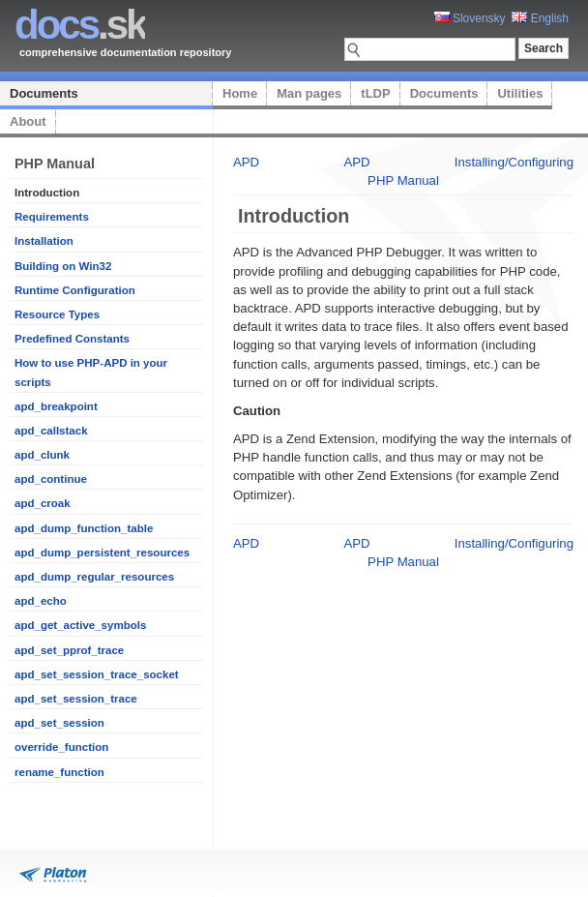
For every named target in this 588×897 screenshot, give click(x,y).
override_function (61, 747)
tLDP (375, 93)
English (540, 18)
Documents (44, 93)
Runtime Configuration (75, 290)
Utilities (520, 93)
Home (240, 93)
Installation (44, 241)
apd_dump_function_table (84, 528)
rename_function (59, 772)
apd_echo (41, 601)
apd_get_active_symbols (80, 625)
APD (246, 162)
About (28, 121)
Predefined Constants (72, 339)
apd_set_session (59, 723)
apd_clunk (42, 455)
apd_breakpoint (56, 406)
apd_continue (51, 479)
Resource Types (57, 314)
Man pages (309, 93)
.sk (80, 25)
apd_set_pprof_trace (69, 650)
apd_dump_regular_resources (94, 577)
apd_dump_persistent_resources (102, 553)
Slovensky (470, 18)
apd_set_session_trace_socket (97, 674)
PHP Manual (403, 180)
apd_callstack (51, 431)
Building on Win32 (63, 266)
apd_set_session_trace (76, 699)
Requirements (52, 217)
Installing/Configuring (514, 162)
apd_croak (43, 503)
